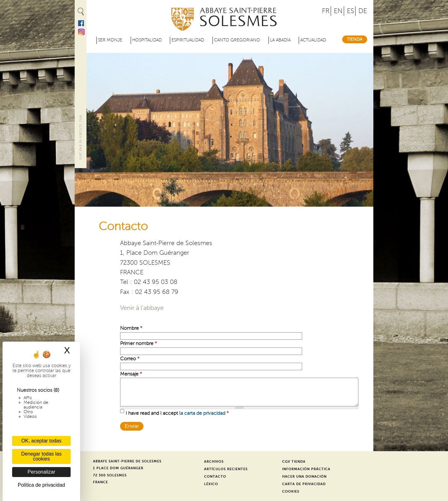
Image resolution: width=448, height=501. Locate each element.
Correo (130, 359)
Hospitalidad (147, 40)
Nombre (131, 328)
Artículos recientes (226, 469)
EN (338, 11)
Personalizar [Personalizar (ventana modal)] (42, 472)
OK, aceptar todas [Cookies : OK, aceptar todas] (42, 441)
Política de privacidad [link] (41, 485)
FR (326, 11)
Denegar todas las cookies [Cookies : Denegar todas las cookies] (41, 456)
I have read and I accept (177, 413)
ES (350, 11)
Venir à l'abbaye (142, 308)
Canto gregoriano (237, 40)
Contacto (215, 477)
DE (363, 11)
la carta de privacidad (202, 413)
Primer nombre (139, 343)
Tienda (355, 39)
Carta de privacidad (304, 484)
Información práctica (306, 469)
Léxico (211, 484)
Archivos (214, 462)
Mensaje (131, 374)
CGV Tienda (294, 462)
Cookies (291, 492)
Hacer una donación (304, 477)
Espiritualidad (188, 40)
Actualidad (313, 40)
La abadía (280, 40)
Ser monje (110, 40)
